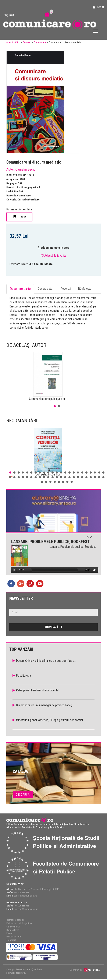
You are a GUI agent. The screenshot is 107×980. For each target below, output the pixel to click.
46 (103, 477)
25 (14, 477)
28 (27, 477)
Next (93, 539)
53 (67, 482)
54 (72, 482)
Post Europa (24, 676)
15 (69, 473)
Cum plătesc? (13, 930)
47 (42, 482)
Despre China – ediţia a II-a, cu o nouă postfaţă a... (46, 661)
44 (95, 477)
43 (91, 477)
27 (23, 477)
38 (69, 477)
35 (57, 477)
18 (82, 473)
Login (100, 7)
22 (99, 473)
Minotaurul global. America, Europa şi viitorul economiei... (50, 720)
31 (40, 477)
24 (10, 477)
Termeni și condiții (15, 920)
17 (78, 473)
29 (31, 477)
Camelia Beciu (25, 169)
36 (61, 477)
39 (74, 477)
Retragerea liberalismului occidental (38, 690)
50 (55, 482)
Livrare (10, 933)
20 (91, 473)
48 (46, 482)
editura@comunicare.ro (25, 896)
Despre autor (46, 289)
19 (86, 473)
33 (48, 477)
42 (86, 477)
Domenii (27, 42)
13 (61, 473)
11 (53, 473)
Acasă (10, 42)
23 (103, 473)
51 (59, 482)
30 (36, 477)
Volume (94, 570)
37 (65, 477)
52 (63, 482)
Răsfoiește (85, 289)
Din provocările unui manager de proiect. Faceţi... (45, 705)
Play (14, 570)
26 (19, 477)
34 (53, 477)
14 (65, 473)
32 (44, 477)
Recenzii (66, 289)
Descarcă (23, 795)
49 (50, 482)
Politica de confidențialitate (19, 923)
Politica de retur (14, 937)
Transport (11, 940)
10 (48, 473)
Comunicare (40, 42)
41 (82, 477)
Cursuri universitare (28, 200)
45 (99, 477)
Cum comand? (13, 927)
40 (78, 477)
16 (74, 473)
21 (95, 473)
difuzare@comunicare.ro (26, 909)
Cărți (18, 42)
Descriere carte (20, 289)
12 (57, 473)
